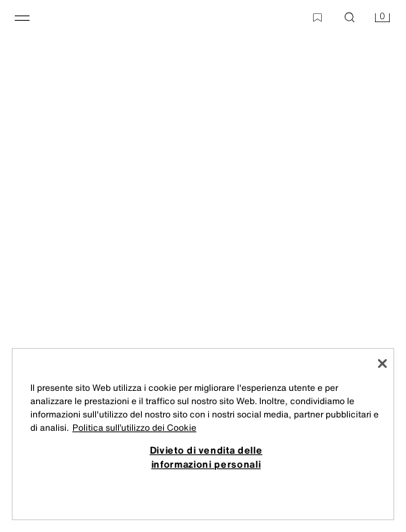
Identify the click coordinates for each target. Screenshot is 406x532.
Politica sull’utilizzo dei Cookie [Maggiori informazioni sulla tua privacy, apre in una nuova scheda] (134, 427)
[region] (203, 434)
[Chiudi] (382, 364)
